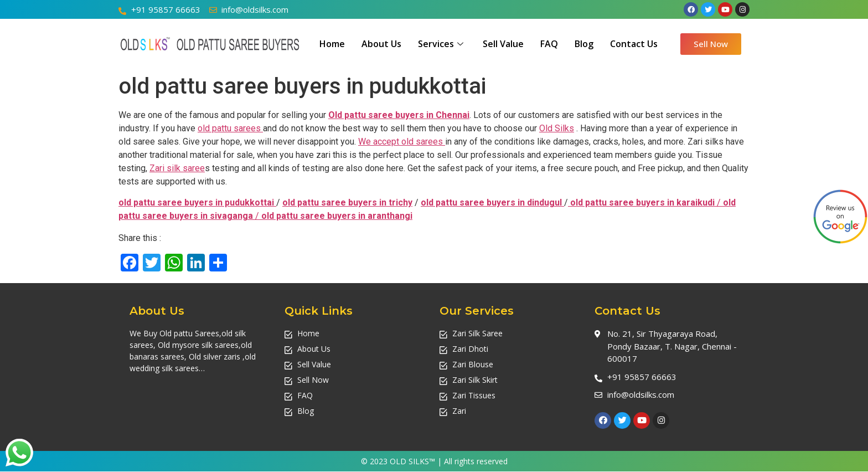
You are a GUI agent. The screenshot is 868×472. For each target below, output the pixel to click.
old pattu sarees (230, 128)
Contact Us (634, 44)
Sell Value (503, 44)
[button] (711, 44)
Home (332, 44)
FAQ (549, 44)
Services (442, 44)
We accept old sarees (402, 142)
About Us (381, 44)
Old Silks (557, 128)
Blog (584, 44)
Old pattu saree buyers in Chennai (399, 115)
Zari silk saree (177, 168)
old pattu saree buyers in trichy (347, 202)
